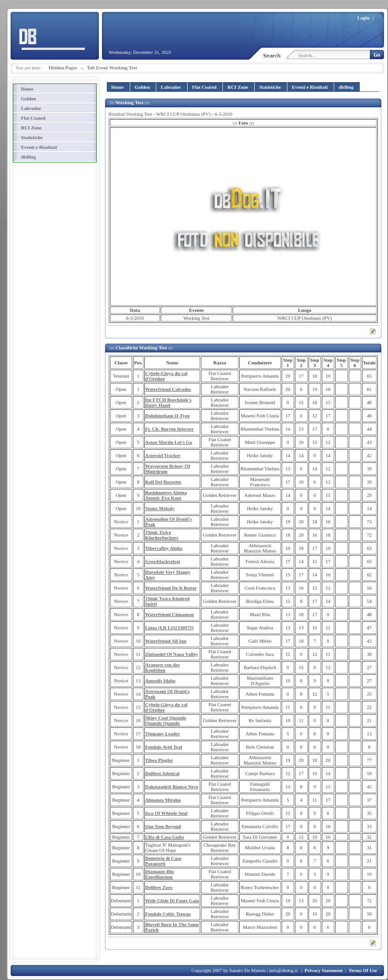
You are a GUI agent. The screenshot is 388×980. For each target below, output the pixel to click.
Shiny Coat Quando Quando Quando (166, 720)
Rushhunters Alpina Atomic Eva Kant (166, 495)
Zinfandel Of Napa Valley (172, 654)
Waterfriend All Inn (166, 641)
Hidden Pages (63, 68)
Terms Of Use (363, 970)
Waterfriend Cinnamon (170, 614)
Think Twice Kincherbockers (162, 535)
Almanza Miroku (163, 800)
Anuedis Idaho (160, 681)
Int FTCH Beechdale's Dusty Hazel (168, 402)
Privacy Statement (324, 970)
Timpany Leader (163, 734)
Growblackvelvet (163, 561)
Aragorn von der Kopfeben (163, 667)
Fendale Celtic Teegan (168, 914)
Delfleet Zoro (159, 887)
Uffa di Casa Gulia (165, 837)
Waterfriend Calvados (168, 389)
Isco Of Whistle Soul (166, 813)
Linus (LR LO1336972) (169, 628)
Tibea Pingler (159, 760)
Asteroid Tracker (163, 455)
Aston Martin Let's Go (169, 442)
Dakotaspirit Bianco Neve (172, 787)
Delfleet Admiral (162, 773)
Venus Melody (160, 508)
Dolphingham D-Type (168, 416)
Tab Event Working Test (112, 68)
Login (364, 18)
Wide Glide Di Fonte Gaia (172, 901)
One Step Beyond (163, 826)
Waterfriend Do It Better (171, 588)
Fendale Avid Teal (164, 747)
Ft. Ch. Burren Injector (170, 429)
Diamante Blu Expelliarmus (160, 874)
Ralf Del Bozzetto (163, 482)
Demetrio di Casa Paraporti (163, 861)
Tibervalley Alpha (164, 548)
